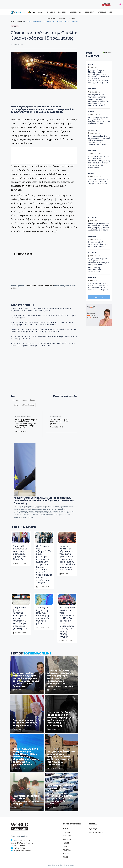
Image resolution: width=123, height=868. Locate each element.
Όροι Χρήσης (94, 829)
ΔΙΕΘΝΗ (72, 19)
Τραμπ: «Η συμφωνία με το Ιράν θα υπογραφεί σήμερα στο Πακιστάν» (20, 553)
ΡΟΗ (92, 55)
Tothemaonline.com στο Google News (39, 286)
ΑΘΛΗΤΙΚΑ (51, 19)
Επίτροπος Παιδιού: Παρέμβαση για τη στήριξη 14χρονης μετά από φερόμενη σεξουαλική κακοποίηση (61, 719)
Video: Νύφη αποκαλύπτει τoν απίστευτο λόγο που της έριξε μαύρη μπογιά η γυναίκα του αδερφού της (99, 227)
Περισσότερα (99, 297)
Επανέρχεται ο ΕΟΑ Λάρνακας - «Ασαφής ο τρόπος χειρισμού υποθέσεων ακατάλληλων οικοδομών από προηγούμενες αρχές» (60, 678)
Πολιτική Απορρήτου (97, 832)
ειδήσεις (14, 288)
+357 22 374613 (19, 848)
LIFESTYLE (102, 12)
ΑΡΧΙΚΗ (66, 829)
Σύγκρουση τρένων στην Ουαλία (24, 400)
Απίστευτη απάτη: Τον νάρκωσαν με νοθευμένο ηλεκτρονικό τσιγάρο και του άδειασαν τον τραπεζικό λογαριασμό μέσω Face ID (43, 344)
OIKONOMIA (67, 836)
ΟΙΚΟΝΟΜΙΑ (90, 12)
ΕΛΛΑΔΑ (62, 19)
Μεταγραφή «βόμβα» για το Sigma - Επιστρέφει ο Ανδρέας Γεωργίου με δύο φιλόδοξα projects (99, 121)
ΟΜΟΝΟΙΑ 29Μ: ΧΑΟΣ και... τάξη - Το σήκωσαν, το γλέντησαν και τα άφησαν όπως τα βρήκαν (98, 286)
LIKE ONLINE (93, 218)
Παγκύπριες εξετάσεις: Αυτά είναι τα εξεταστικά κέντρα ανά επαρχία (26, 800)
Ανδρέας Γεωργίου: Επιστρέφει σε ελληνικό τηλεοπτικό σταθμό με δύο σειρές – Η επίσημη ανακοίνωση (44, 337)
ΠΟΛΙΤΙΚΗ (51, 12)
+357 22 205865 (19, 846)
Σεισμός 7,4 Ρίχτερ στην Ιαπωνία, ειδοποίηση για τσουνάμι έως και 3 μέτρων (43, 615)
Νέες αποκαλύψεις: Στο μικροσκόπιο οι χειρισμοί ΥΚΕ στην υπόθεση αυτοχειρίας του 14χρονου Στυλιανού (61, 758)
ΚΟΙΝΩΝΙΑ (62, 12)
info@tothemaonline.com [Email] (22, 851)
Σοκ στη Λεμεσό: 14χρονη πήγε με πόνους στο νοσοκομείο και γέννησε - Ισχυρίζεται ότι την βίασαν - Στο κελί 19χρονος (41, 309)
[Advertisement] (103, 203)
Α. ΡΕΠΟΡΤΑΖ (93, 130)
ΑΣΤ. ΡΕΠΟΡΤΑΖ (75, 12)
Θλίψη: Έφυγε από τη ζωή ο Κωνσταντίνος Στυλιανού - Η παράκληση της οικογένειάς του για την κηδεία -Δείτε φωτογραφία (99, 162)
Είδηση (15, 405)
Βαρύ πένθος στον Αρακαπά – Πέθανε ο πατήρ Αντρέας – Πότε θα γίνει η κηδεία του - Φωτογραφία (44, 316)
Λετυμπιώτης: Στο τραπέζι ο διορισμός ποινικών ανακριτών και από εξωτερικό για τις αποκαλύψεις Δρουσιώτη (44, 500)
